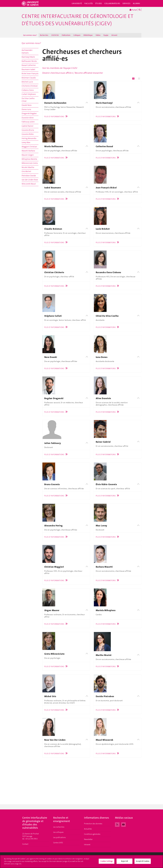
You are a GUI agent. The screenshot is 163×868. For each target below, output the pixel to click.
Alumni (137, 3)
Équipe (106, 35)
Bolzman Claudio (29, 78)
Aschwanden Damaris (27, 51)
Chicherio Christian (30, 86)
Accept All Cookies (143, 861)
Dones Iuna (26, 109)
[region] (81, 861)
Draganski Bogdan (29, 113)
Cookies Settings (107, 861)
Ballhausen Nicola (29, 61)
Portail (133, 10)
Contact (25, 844)
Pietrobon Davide (29, 176)
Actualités (88, 829)
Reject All (124, 861)
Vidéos (98, 35)
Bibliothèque (88, 35)
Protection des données (93, 824)
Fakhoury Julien (28, 122)
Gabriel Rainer (28, 126)
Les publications (59, 837)
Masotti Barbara (28, 151)
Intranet (114, 35)
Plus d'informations (57, 117)
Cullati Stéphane (29, 94)
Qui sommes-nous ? (30, 35)
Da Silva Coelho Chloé (28, 100)
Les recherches (59, 827)
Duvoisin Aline (28, 118)
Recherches (44, 35)
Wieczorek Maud (29, 184)
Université (77, 3)
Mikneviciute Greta (30, 163)
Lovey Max (26, 142)
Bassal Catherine (29, 65)
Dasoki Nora (27, 105)
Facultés (89, 3)
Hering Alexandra (29, 138)
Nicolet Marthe (28, 167)
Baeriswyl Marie (28, 57)
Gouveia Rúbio (28, 134)
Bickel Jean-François (30, 74)
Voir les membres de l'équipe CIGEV (60, 68)
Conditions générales (92, 834)
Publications (66, 35)
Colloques (77, 35)
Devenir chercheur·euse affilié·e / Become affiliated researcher (73, 73)
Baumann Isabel (28, 69)
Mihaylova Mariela (29, 159)
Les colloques (58, 832)
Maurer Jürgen (28, 155)
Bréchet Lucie (27, 82)
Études (99, 3)
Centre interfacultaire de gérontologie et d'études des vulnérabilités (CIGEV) (77, 20)
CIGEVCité (55, 35)
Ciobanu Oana (28, 90)
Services (126, 3)
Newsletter (88, 839)
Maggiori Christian (29, 147)
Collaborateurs (112, 3)
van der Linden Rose (30, 180)
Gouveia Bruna (28, 130)
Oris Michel (26, 171)
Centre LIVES (58, 843)
